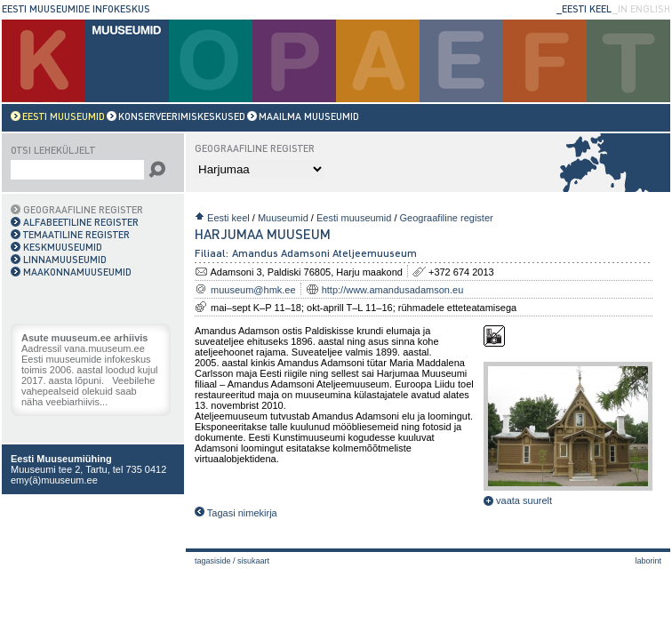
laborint (648, 561)
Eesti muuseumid (354, 218)
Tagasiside (213, 561)
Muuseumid (283, 218)
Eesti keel (228, 218)
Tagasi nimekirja (236, 513)
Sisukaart (253, 561)
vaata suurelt (518, 500)
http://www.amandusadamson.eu (393, 290)
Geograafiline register (447, 218)
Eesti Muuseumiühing (61, 459)
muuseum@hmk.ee (253, 290)
